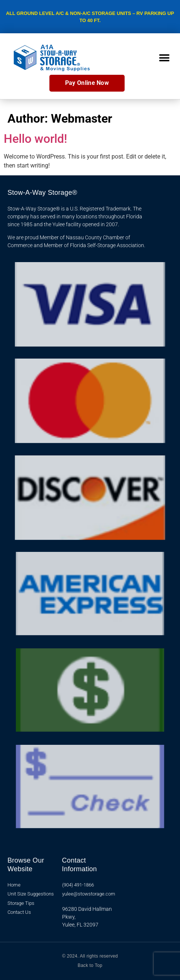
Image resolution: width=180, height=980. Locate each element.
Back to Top (90, 965)
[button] (164, 58)
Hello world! (35, 139)
